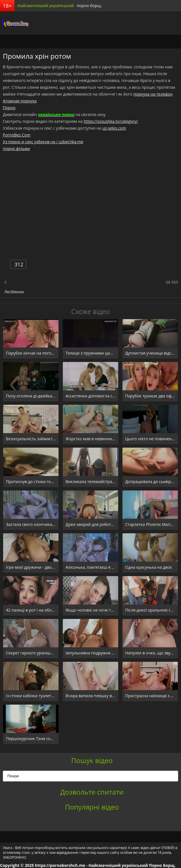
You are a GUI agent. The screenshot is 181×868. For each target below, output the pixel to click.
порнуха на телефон (153, 94)
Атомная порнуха (20, 101)
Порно (9, 108)
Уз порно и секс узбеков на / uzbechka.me (43, 142)
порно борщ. (89, 6)
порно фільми (16, 148)
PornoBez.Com (17, 135)
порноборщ (14, 23)
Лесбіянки (14, 292)
